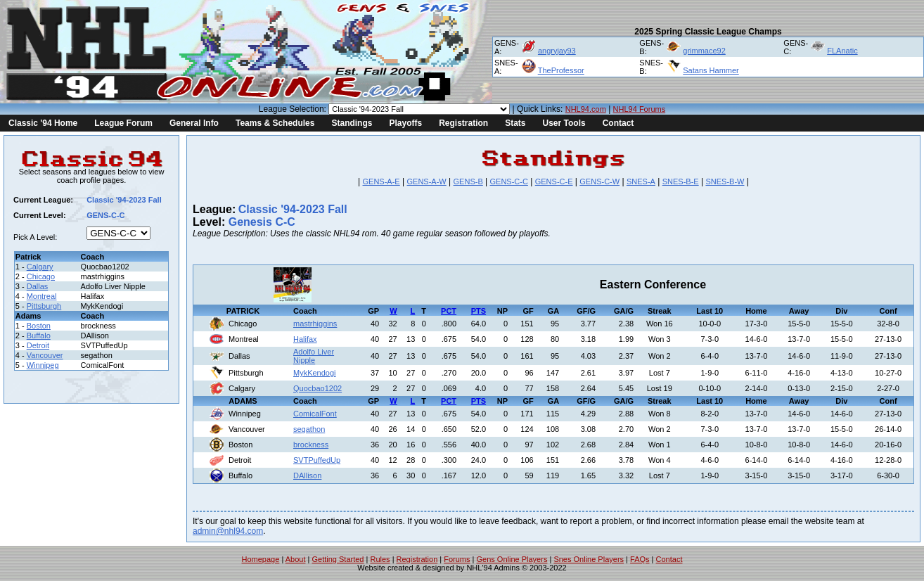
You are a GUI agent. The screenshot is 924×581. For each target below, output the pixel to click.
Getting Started (338, 559)
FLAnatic (842, 51)
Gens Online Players (512, 559)
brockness (311, 445)
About (296, 559)
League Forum (123, 123)
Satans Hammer (711, 70)
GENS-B (468, 181)
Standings (352, 123)
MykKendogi (315, 373)
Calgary (40, 267)
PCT (449, 311)
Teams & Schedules (275, 123)
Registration (463, 123)
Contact (618, 123)
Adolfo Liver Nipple (314, 356)
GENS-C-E (554, 181)
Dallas (38, 286)
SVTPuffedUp (317, 460)
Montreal (42, 296)
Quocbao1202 (317, 388)
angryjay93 (557, 51)
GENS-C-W (599, 181)
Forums (457, 559)
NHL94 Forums (640, 109)
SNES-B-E (681, 181)
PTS (479, 311)
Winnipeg (43, 365)
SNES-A (641, 181)
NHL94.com (586, 109)
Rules (380, 559)
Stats (515, 123)
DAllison (307, 475)
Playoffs (405, 123)
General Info (194, 123)
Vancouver (45, 355)
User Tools (564, 123)
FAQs (640, 559)
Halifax (305, 339)
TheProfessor (561, 70)
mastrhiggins (315, 324)
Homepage (261, 559)
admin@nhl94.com (228, 531)
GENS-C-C (509, 181)
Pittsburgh (44, 306)
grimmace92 (704, 51)
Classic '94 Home (43, 123)
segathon (309, 429)
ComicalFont (315, 414)
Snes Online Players (589, 559)
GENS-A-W (427, 181)
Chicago (41, 276)
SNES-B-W (725, 181)
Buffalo (39, 336)
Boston (39, 326)
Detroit (38, 345)
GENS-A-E (381, 181)
